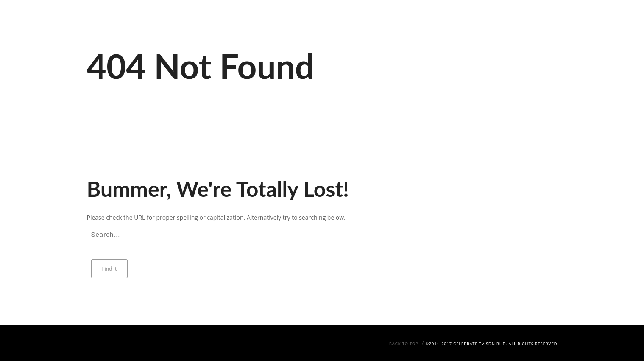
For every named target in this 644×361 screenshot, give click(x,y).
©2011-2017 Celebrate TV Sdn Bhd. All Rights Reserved (491, 344)
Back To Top (404, 344)
